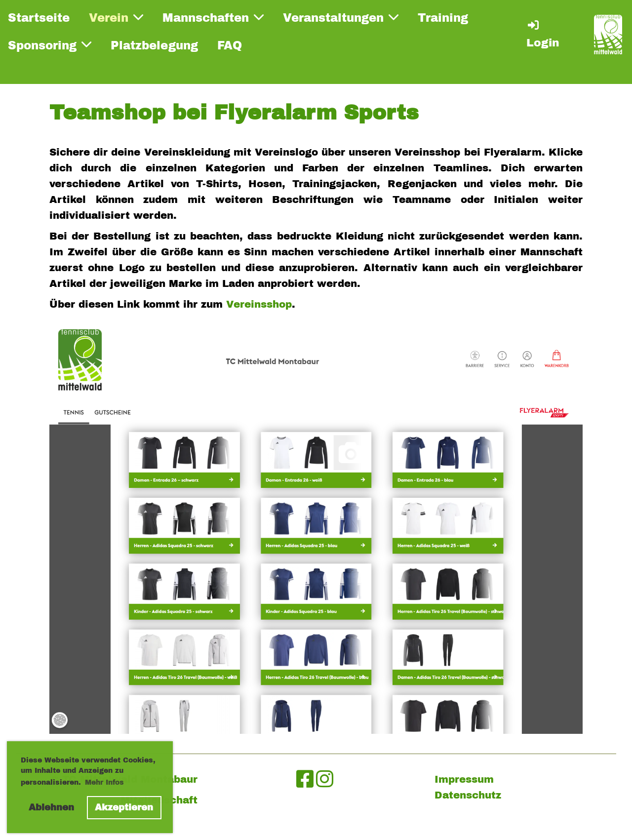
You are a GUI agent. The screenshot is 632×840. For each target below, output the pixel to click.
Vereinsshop (259, 304)
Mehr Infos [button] (104, 782)
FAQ (230, 46)
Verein (116, 18)
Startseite (39, 18)
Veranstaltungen (341, 18)
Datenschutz (468, 795)
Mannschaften (213, 18)
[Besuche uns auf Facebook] (305, 780)
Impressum (464, 779)
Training (443, 18)
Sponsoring (50, 45)
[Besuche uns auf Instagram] (325, 780)
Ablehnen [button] (51, 807)
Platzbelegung (154, 46)
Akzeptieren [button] (124, 807)
